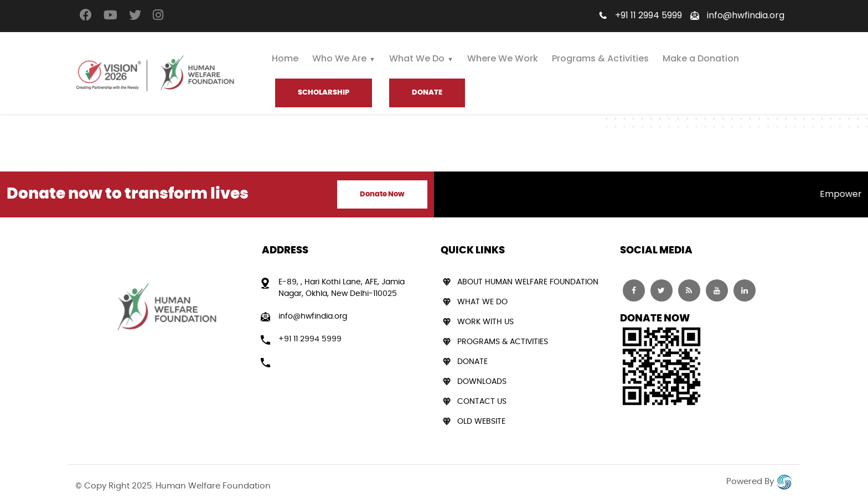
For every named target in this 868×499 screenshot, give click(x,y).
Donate (472, 362)
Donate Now (382, 194)
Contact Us (482, 402)
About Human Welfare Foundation (528, 282)
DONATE (427, 93)
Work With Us (485, 322)
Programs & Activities (600, 58)
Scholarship (324, 93)
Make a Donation (701, 58)
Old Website (481, 422)
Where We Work (503, 58)
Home (285, 58)
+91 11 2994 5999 (649, 15)
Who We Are (339, 58)
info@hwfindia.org (746, 15)
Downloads (482, 382)
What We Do (417, 58)
